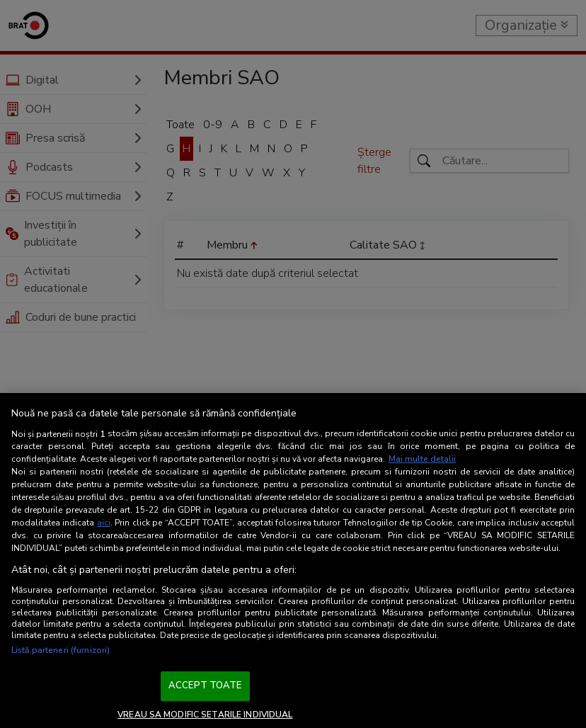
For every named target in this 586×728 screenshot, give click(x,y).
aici (104, 523)
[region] (293, 561)
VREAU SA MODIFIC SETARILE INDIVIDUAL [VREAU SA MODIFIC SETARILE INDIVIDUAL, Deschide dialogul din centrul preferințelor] (205, 715)
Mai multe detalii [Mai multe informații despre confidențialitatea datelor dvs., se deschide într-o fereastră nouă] (422, 459)
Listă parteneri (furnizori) (61, 650)
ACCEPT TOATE (205, 686)
